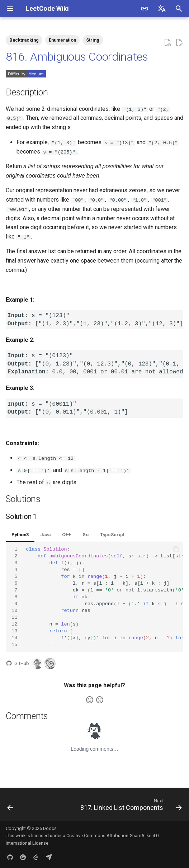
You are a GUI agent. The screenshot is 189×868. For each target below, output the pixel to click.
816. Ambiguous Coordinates (77, 57)
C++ (67, 534)
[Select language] (162, 9)
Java (45, 534)
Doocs (50, 828)
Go (86, 534)
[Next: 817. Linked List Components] (130, 806)
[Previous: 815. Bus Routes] (10, 806)
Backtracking (24, 40)
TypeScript (112, 534)
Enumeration (62, 40)
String (93, 40)
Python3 (20, 534)
